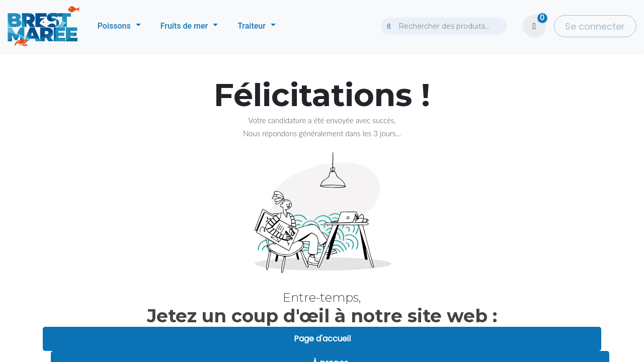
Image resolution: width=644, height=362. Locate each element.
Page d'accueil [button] (322, 339)
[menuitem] (119, 26)
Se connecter (595, 26)
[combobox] (444, 26)
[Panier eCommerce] (534, 26)
